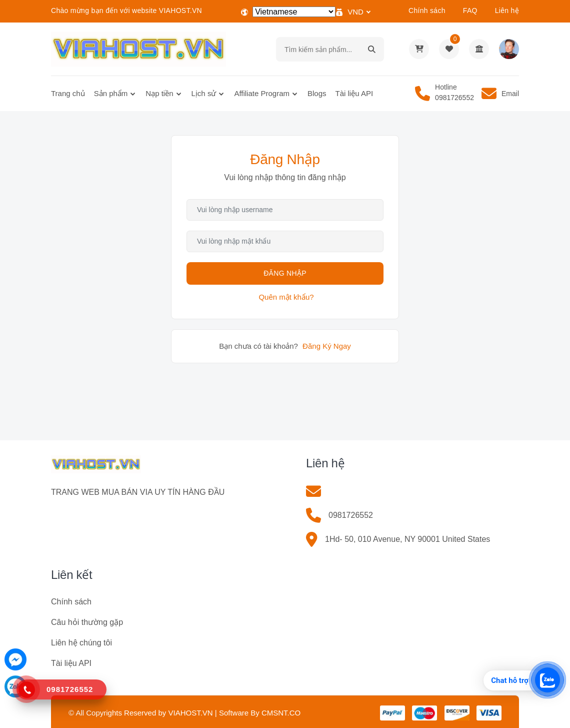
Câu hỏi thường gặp (87, 622)
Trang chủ (68, 93)
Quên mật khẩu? (286, 297)
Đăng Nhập (285, 273)
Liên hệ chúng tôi (81, 643)
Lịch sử (204, 93)
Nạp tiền (159, 93)
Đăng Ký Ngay (327, 346)
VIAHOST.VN (190, 713)
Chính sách (427, 11)
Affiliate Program (262, 93)
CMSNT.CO (281, 713)
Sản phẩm (111, 93)
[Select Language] (294, 12)
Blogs (317, 93)
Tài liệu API (354, 93)
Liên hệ (507, 11)
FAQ (470, 11)
